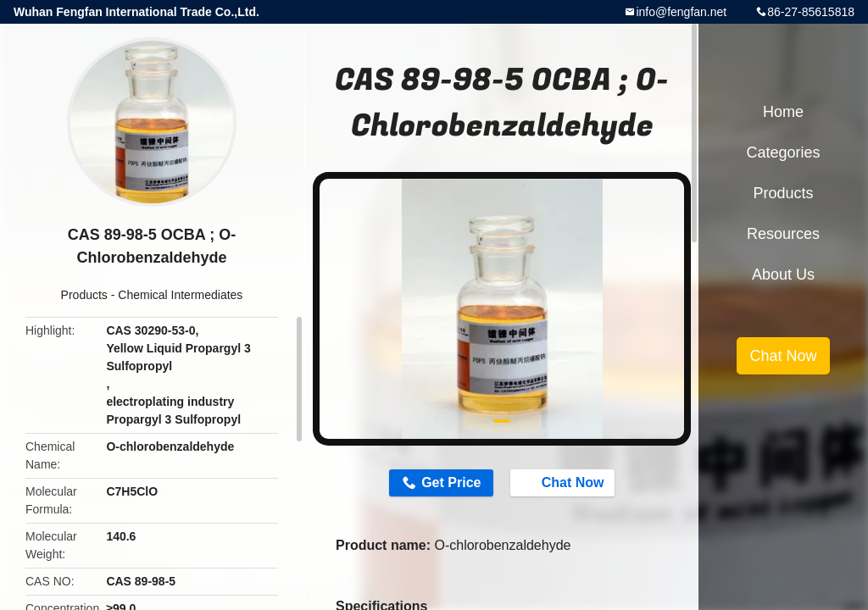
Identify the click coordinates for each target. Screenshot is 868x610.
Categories (783, 152)
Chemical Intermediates (180, 295)
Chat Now (565, 482)
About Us (783, 274)
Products (84, 295)
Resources (783, 234)
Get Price (451, 482)
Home (783, 112)
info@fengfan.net (681, 12)
